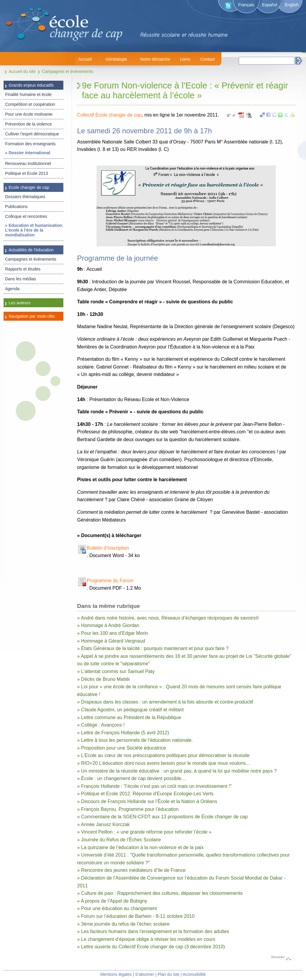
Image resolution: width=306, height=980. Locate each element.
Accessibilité (194, 974)
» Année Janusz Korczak (103, 824)
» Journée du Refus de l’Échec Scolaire (119, 840)
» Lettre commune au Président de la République (129, 717)
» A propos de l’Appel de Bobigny (112, 901)
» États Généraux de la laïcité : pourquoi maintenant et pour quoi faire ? (153, 648)
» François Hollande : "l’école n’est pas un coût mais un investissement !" (154, 786)
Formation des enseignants (30, 144)
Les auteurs (20, 303)
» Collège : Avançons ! (101, 725)
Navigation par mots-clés (32, 316)
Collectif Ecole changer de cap (109, 115)
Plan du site (168, 974)
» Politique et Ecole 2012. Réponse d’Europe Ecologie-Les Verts (145, 794)
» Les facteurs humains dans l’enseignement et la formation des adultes (153, 931)
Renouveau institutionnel (28, 163)
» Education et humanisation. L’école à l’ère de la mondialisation (34, 230)
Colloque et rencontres (26, 216)
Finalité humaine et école (28, 94)
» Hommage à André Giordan (108, 625)
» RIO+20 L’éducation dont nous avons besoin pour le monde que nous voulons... (163, 763)
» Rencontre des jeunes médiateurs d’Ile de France (131, 870)
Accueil (85, 59)
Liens (185, 59)
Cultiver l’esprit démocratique (32, 134)
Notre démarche (155, 59)
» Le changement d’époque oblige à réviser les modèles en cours (146, 939)
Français (246, 5)
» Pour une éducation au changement (117, 908)
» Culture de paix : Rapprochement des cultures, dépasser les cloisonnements (160, 893)
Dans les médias (21, 279)
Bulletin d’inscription (108, 548)
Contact (207, 59)
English (292, 5)
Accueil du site (22, 71)
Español (270, 5)
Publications (16, 207)
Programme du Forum (110, 581)
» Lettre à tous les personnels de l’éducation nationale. (135, 740)
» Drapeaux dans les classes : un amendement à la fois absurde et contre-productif (165, 702)
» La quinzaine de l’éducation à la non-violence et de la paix (140, 847)
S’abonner (145, 974)
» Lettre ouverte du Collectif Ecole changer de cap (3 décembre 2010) (151, 947)
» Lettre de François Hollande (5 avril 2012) (123, 733)
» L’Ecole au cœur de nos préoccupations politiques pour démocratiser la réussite (163, 755)
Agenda (12, 289)
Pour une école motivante (29, 114)
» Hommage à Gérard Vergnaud (111, 641)
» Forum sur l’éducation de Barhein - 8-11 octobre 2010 (136, 916)
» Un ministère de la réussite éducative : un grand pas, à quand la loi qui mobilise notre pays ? (177, 771)
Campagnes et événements (67, 71)
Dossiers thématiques (25, 197)
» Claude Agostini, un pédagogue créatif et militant (130, 710)
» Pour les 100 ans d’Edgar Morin (113, 633)
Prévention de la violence (28, 124)
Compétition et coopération (30, 104)
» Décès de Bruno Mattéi (103, 679)
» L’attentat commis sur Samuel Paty (116, 671)
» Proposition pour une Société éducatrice (121, 748)
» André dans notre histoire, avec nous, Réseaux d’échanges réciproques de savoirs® (168, 618)
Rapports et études (23, 269)
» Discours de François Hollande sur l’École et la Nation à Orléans (147, 801)
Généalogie (117, 59)
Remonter (278, 957)
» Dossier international (28, 153)
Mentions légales (116, 974)
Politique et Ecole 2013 (26, 173)
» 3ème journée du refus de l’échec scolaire (123, 924)
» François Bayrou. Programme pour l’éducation (128, 809)
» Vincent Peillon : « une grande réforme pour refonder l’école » (144, 832)
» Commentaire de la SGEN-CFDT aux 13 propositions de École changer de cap (162, 817)
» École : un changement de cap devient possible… (132, 778)
